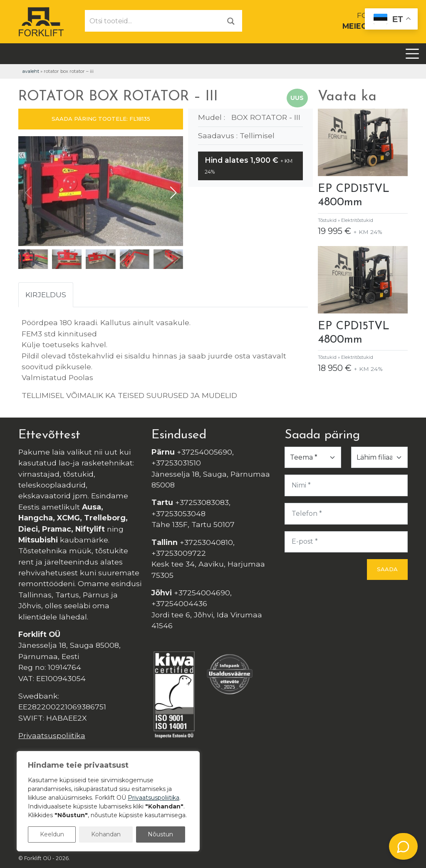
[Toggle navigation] (412, 54)
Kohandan (106, 834)
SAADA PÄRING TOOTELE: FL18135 (101, 119)
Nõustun (160, 834)
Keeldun (52, 834)
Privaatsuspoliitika (52, 735)
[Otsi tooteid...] (153, 21)
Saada (387, 569)
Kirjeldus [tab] (46, 295)
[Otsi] (231, 21)
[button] (173, 193)
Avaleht (31, 71)
